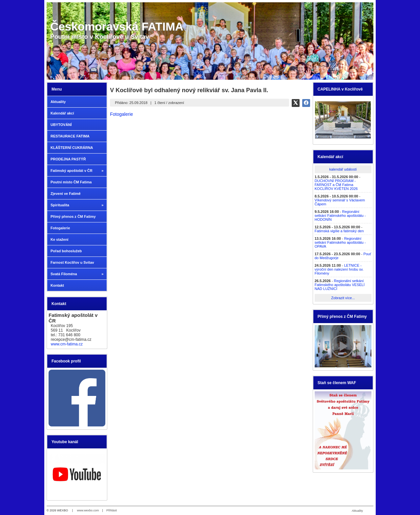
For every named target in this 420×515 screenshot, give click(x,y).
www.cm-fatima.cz (67, 344)
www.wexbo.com (88, 510)
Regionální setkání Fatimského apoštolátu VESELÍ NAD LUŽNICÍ (340, 285)
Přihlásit (112, 510)
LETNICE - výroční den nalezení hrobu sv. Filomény (339, 269)
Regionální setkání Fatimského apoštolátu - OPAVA (340, 242)
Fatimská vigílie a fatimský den (339, 231)
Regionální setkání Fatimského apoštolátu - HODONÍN (340, 216)
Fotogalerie (121, 114)
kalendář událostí (343, 169)
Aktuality (357, 511)
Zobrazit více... (343, 298)
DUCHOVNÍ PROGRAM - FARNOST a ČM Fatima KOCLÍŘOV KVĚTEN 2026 (336, 185)
